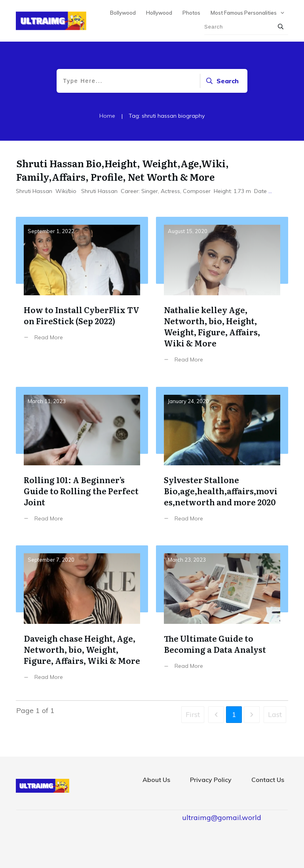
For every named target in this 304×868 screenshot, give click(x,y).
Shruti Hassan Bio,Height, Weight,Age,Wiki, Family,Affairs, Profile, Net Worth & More (123, 170)
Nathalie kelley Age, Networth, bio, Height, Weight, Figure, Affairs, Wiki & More (222, 296)
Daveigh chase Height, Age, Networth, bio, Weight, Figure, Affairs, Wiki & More (82, 619)
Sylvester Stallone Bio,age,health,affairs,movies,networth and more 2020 (222, 460)
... (270, 191)
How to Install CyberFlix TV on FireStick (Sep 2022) (82, 296)
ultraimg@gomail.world (222, 817)
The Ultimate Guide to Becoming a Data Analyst (222, 619)
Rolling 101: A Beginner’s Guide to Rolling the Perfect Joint (82, 460)
